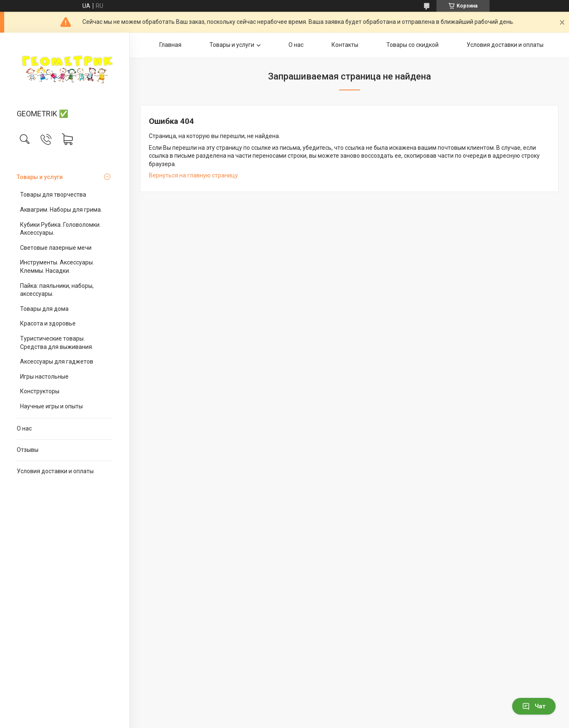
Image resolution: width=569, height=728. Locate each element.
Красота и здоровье (48, 323)
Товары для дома (44, 309)
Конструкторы (40, 391)
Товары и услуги (40, 177)
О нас (24, 428)
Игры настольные (44, 377)
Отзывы (28, 450)
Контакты (345, 45)
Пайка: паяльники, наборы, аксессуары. (57, 290)
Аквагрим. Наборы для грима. (61, 210)
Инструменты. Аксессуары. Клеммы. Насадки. (57, 267)
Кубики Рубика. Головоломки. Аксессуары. (60, 229)
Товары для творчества (53, 195)
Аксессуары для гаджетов (57, 361)
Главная (170, 45)
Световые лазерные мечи (56, 248)
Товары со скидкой (412, 45)
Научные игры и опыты (51, 406)
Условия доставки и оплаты (55, 471)
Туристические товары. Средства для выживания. (57, 343)
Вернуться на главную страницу (193, 175)
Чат (534, 706)
